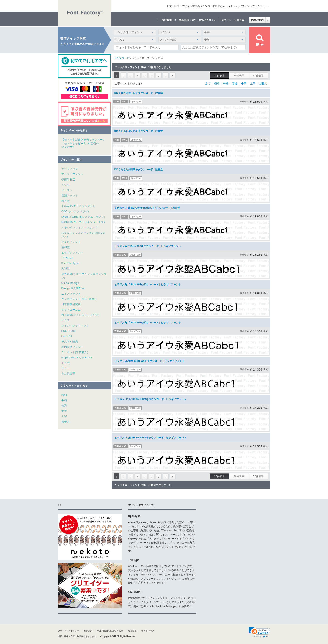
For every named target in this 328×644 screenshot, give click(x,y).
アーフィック (70, 169)
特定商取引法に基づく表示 (110, 631)
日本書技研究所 (71, 304)
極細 (64, 395)
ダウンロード (121, 58)
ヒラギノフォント (72, 253)
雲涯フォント (70, 195)
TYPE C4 (67, 258)
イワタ (66, 185)
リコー (66, 368)
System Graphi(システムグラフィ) (83, 217)
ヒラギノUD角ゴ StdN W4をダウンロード (138, 361)
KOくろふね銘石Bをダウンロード (134, 131)
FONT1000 (69, 331)
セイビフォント (71, 242)
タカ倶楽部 (68, 374)
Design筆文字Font (73, 288)
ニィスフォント (71, 294)
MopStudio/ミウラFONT (77, 358)
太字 (64, 416)
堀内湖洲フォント (72, 347)
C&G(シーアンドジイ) (75, 211)
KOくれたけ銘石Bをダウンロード (134, 93)
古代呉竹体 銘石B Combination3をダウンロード (142, 208)
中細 (64, 400)
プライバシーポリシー (68, 631)
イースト (67, 190)
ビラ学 (66, 320)
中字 (64, 411)
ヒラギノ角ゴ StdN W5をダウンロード (137, 323)
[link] (259, 632)
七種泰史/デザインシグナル (78, 206)
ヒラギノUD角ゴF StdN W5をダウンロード (139, 438)
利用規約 (88, 631)
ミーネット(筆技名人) (75, 352)
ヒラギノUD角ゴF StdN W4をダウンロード (139, 399)
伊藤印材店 (68, 180)
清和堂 (66, 247)
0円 (194, 20)
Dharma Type (70, 263)
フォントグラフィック (75, 326)
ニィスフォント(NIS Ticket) (79, 299)
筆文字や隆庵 (70, 342)
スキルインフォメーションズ (79, 227)
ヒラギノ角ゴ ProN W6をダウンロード (137, 246)
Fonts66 (67, 336)
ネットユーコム (71, 310)
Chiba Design (70, 283)
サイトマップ (148, 631)
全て (208, 83)
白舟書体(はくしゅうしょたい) (80, 315)
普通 (64, 406)
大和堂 (66, 269)
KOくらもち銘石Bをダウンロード (134, 170)
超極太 (66, 422)
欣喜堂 (66, 201)
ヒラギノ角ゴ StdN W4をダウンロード (137, 285)
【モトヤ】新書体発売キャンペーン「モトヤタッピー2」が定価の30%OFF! (84, 144)
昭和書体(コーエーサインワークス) (83, 222)
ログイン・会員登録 (233, 20)
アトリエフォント (72, 174)
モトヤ (66, 363)
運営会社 (132, 631)
